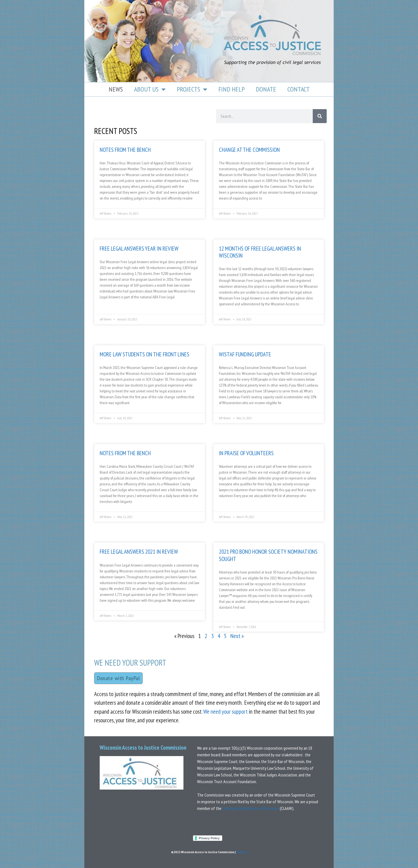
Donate (266, 89)
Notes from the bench (125, 150)
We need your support (225, 712)
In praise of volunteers (246, 453)
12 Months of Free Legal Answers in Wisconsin (260, 252)
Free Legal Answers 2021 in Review (139, 552)
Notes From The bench (125, 453)
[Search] (320, 116)
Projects (192, 89)
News (116, 89)
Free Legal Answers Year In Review (139, 249)
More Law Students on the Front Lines (144, 354)
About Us (150, 89)
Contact (298, 89)
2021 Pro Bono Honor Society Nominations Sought (268, 555)
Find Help (231, 89)
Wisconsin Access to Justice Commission (143, 748)
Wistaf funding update (245, 354)
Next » (237, 636)
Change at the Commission (249, 150)
